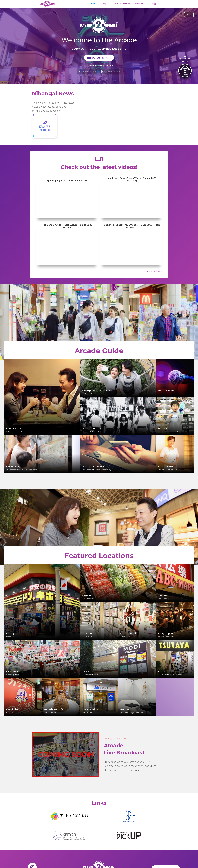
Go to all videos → (154, 271)
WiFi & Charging (123, 4)
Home (94, 4)
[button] (106, 4)
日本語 (153, 4)
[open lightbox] (99, 58)
